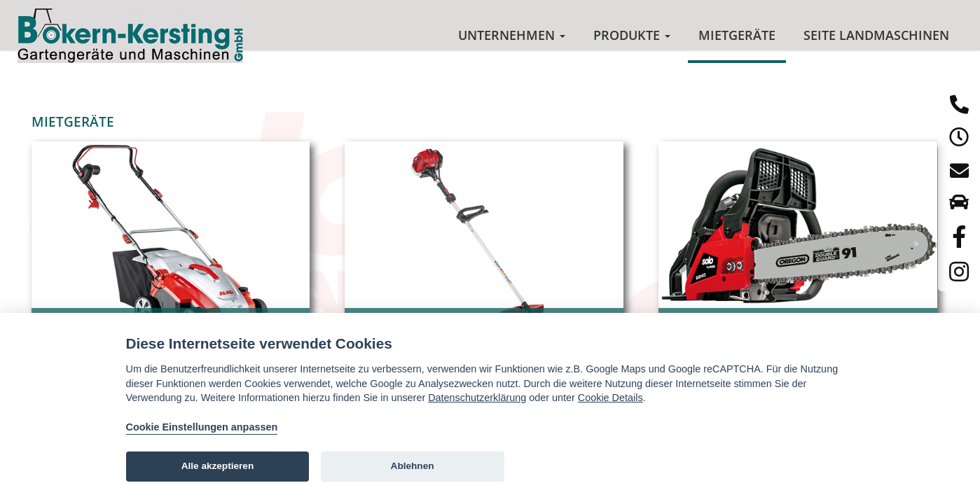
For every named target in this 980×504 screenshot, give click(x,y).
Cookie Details (610, 398)
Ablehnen (413, 466)
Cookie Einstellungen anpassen (202, 427)
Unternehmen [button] (512, 35)
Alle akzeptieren (218, 466)
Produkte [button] (632, 35)
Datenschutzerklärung (477, 398)
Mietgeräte (737, 35)
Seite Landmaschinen (876, 35)
